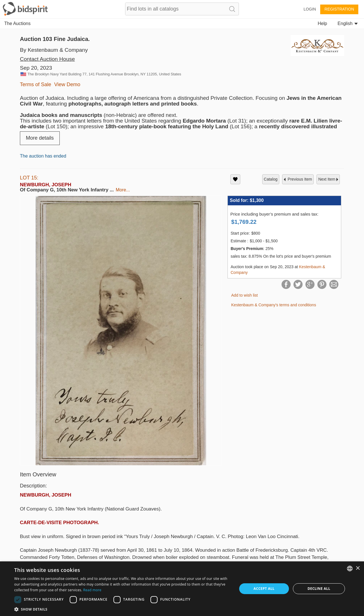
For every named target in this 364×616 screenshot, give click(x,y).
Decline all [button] (319, 589)
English (348, 23)
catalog (271, 179)
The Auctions (17, 23)
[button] (122, 609)
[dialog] (182, 589)
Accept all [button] (264, 589)
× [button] (358, 568)
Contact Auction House (47, 59)
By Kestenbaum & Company (54, 50)
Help (322, 23)
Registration (339, 9)
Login (310, 9)
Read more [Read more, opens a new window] (92, 590)
